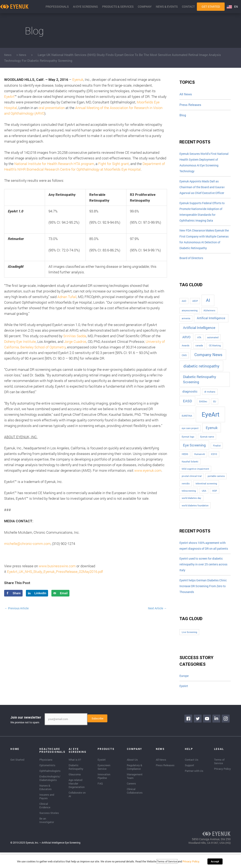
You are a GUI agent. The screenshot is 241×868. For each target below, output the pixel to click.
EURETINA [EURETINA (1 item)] (187, 422)
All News (186, 94)
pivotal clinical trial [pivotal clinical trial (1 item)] (192, 483)
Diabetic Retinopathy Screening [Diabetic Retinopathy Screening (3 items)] (200, 386)
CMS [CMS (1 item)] (184, 362)
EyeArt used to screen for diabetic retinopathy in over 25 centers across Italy (204, 579)
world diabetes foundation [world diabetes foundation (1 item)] (195, 512)
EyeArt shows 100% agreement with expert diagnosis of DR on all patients (205, 556)
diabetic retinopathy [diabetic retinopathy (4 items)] (201, 373)
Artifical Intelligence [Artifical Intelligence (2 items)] (211, 325)
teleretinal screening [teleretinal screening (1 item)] (206, 490)
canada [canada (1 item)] (199, 352)
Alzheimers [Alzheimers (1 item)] (209, 317)
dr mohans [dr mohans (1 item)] (210, 398)
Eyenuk (78, 79)
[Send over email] (60, 593)
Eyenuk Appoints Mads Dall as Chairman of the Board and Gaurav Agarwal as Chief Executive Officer (204, 189)
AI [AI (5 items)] (208, 307)
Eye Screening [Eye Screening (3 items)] (194, 452)
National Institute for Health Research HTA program (54, 164)
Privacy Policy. (193, 863)
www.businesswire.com (57, 566)
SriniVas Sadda (75, 336)
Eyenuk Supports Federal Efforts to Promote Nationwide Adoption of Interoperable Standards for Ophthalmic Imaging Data (204, 216)
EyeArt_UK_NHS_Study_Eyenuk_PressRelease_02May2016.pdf (55, 572)
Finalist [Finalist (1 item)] (217, 452)
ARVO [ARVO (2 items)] (186, 344)
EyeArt (9, 96)
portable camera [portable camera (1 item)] (216, 483)
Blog (183, 115)
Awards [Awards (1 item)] (186, 352)
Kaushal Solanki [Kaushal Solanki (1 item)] (190, 468)
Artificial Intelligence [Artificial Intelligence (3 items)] (199, 334)
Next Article (156, 608)
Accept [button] (215, 863)
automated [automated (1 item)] (213, 344)
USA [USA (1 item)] (204, 497)
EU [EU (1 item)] (215, 408)
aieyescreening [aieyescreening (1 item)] (190, 317)
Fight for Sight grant (114, 164)
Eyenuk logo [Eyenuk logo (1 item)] (188, 443)
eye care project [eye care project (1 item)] (190, 435)
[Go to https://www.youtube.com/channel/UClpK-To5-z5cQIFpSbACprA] (208, 736)
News (8, 55)
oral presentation (52, 108)
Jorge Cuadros (75, 341)
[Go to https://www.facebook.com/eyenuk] (189, 736)
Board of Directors (192, 264)
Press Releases (190, 105)
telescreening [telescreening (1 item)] (189, 497)
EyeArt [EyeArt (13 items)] (211, 421)
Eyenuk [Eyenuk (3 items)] (212, 434)
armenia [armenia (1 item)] (186, 325)
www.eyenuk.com (148, 470)
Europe (185, 692)
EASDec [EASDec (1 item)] (203, 408)
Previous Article (18, 608)
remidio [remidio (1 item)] (186, 490)
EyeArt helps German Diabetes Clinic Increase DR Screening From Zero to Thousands (204, 602)
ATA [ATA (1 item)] (199, 344)
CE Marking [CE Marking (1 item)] (215, 352)
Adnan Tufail (67, 297)
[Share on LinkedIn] (37, 593)
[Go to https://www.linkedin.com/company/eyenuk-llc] (217, 736)
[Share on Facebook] (13, 593)
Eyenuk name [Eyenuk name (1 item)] (207, 443)
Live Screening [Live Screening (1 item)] (189, 648)
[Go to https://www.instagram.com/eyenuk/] (226, 736)
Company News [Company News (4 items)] (208, 361)
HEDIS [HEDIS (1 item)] (185, 461)
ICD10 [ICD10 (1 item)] (214, 461)
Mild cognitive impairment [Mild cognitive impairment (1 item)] (195, 475)
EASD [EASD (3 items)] (187, 408)
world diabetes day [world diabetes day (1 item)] (191, 505)
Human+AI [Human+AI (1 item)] (200, 461)
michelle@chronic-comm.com (27, 544)
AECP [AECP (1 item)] (195, 308)
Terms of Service (168, 863)
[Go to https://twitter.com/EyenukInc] (199, 736)
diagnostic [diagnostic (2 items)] (190, 398)
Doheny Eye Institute (20, 341)
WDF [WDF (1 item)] (215, 497)
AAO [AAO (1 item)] (184, 308)
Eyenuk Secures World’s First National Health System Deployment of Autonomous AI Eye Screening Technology (205, 163)
